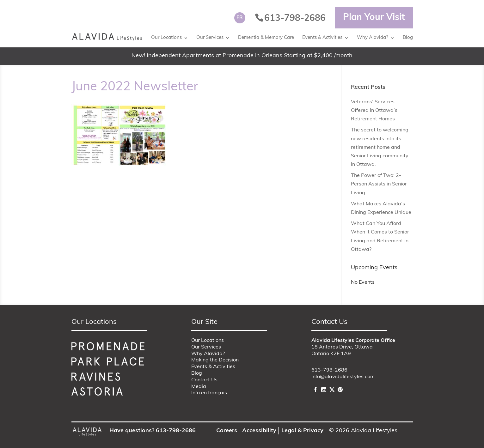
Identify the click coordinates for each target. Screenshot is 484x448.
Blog (408, 38)
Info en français (209, 393)
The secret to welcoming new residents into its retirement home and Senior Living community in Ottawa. (380, 147)
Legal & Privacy (302, 431)
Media (199, 387)
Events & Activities (322, 38)
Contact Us (204, 380)
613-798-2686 (329, 370)
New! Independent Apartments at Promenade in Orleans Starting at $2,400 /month (242, 56)
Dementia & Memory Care (266, 38)
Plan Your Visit (374, 18)
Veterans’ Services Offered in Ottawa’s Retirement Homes (374, 111)
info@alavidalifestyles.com (343, 377)
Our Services (210, 38)
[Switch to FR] (240, 18)
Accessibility (259, 431)
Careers (227, 431)
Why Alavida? (373, 38)
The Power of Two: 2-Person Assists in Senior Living (379, 184)
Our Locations (166, 38)
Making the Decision (215, 360)
